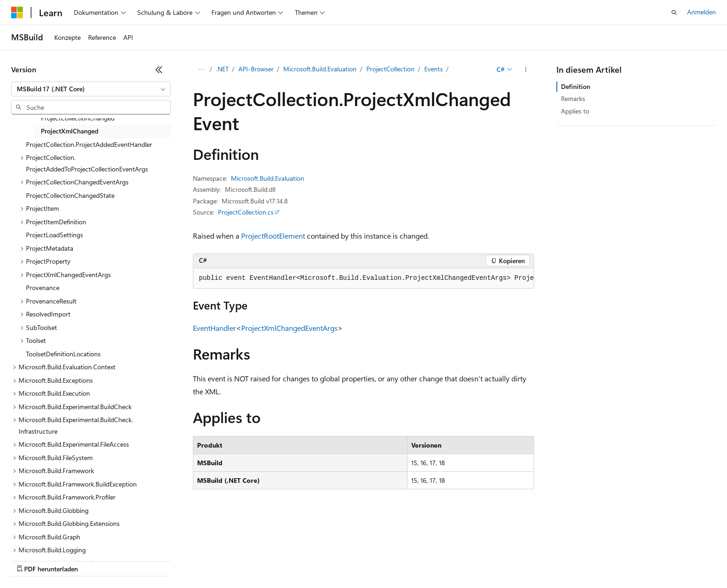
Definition (576, 86)
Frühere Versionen (112, 560)
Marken (499, 560)
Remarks (573, 98)
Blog (156, 560)
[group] (363, 278)
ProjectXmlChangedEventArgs (289, 328)
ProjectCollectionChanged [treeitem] (78, 118)
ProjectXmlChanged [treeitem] (70, 131)
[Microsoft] (17, 13)
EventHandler (214, 328)
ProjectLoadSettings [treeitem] (54, 235)
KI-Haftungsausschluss (43, 560)
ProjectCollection (390, 69)
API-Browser (256, 69)
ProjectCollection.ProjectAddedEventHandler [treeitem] (89, 144)
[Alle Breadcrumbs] (201, 70)
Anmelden (701, 12)
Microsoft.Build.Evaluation (320, 69)
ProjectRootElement (273, 236)
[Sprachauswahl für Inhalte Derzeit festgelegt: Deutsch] (32, 538)
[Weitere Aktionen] (526, 70)
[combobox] (91, 89)
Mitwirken (194, 560)
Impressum (454, 560)
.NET (222, 69)
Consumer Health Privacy (309, 560)
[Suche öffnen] (674, 13)
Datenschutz (237, 560)
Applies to (575, 111)
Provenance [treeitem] (43, 288)
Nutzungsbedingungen (395, 560)
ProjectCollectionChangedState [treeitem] (70, 195)
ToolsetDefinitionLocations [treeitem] (63, 354)
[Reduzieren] (159, 70)
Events (434, 69)
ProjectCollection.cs (246, 212)
